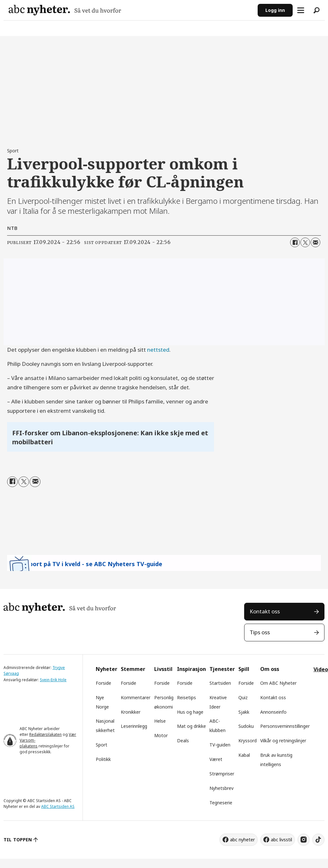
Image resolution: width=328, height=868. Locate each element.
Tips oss (260, 632)
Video (321, 669)
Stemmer (133, 669)
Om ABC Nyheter (278, 683)
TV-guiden (220, 745)
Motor (161, 735)
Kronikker (131, 712)
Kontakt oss (265, 611)
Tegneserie (221, 803)
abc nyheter (242, 840)
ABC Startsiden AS (58, 806)
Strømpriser (222, 774)
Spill (244, 669)
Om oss (270, 669)
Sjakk (244, 712)
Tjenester (222, 669)
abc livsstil (281, 840)
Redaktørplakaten (45, 734)
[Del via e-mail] (315, 242)
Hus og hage (190, 712)
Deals (183, 741)
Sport (102, 745)
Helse (160, 721)
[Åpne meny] (301, 10)
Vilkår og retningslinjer (283, 741)
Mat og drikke (191, 726)
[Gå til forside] (65, 10)
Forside (103, 683)
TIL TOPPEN (18, 840)
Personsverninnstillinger (285, 726)
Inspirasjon (191, 669)
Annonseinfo (273, 712)
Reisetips (186, 697)
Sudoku (246, 726)
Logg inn (275, 10)
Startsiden (220, 683)
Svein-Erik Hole (53, 680)
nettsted (158, 350)
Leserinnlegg (134, 726)
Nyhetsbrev (222, 788)
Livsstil (163, 669)
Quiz (243, 697)
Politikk (103, 759)
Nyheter (106, 669)
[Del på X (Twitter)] (305, 242)
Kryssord (248, 741)
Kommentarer (136, 697)
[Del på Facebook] (295, 242)
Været (216, 759)
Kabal (244, 755)
